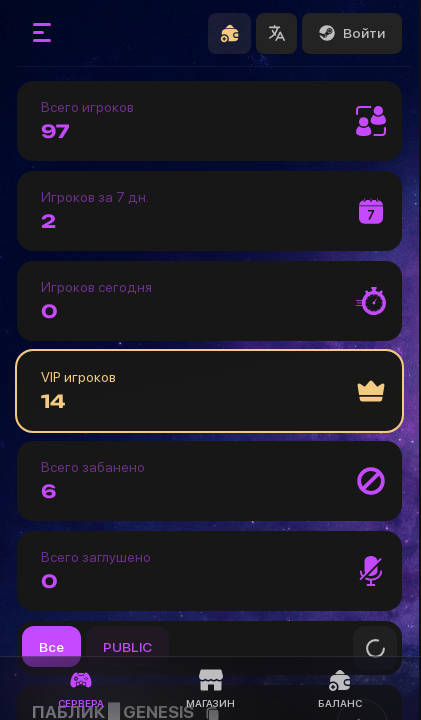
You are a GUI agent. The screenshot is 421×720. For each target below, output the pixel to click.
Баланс (340, 688)
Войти (352, 33)
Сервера (81, 688)
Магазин (210, 688)
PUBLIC (127, 647)
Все (51, 647)
